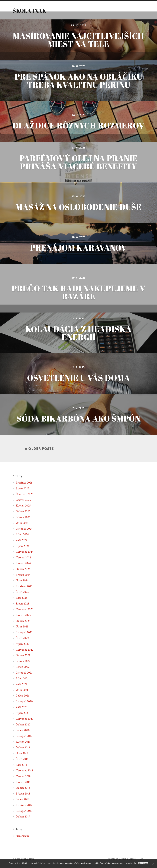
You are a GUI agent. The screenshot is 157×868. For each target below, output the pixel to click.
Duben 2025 (23, 512)
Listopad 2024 (24, 529)
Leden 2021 (22, 696)
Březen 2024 (23, 575)
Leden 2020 (23, 731)
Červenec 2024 (25, 552)
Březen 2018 (23, 794)
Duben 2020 (23, 725)
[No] (153, 864)
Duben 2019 (23, 748)
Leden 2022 (23, 667)
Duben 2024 (23, 569)
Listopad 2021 (24, 673)
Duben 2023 (23, 621)
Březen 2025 (23, 517)
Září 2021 (21, 684)
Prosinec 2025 (24, 483)
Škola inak (29, 11)
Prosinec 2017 (24, 805)
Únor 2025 (22, 523)
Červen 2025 (23, 500)
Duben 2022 (23, 656)
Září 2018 (21, 765)
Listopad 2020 (24, 702)
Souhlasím (143, 863)
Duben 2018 (23, 788)
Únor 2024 (22, 581)
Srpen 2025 (22, 489)
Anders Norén (128, 859)
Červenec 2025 (25, 494)
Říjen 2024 (22, 535)
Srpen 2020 (23, 713)
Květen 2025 (23, 506)
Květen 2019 (23, 742)
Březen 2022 (23, 661)
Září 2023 (21, 598)
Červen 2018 (23, 777)
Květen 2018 (23, 782)
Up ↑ (142, 859)
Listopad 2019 (24, 736)
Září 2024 (21, 540)
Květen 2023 (23, 615)
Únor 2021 (22, 690)
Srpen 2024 (22, 546)
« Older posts (39, 449)
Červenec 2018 (24, 771)
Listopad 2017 (24, 811)
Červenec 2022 (25, 650)
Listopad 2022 (24, 633)
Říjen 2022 (22, 638)
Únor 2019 (22, 753)
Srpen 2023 (22, 604)
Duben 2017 (23, 817)
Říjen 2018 (22, 759)
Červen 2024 (23, 558)
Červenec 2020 (25, 719)
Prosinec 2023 (24, 587)
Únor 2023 (22, 627)
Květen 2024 (23, 563)
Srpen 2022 (22, 644)
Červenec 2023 (25, 610)
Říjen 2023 (22, 592)
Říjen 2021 (22, 679)
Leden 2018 (22, 800)
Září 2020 (22, 707)
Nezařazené (23, 836)
